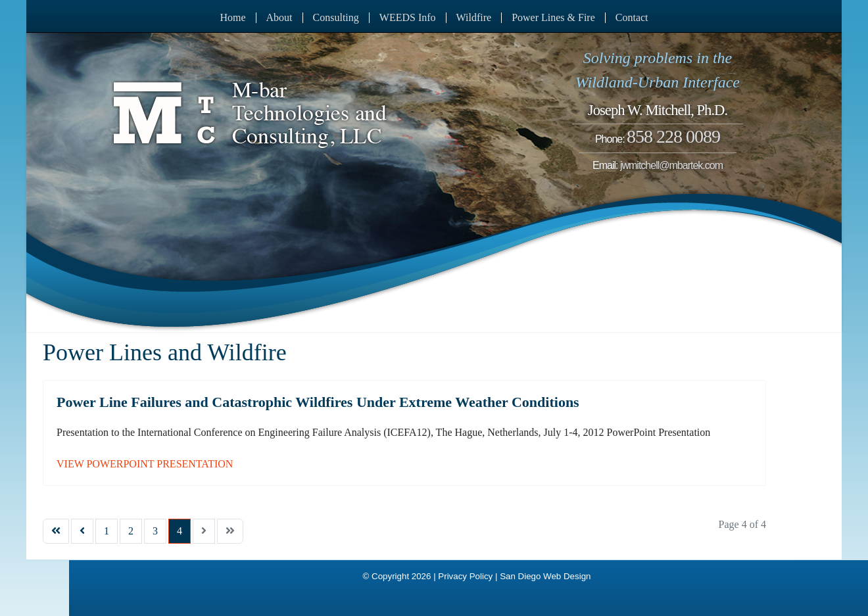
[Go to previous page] (82, 531)
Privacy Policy (465, 576)
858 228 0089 (673, 136)
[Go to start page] (56, 531)
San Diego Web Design (545, 576)
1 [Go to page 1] (107, 531)
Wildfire (474, 18)
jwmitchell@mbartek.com (671, 165)
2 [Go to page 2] (131, 531)
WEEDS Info (408, 18)
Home (232, 18)
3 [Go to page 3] (155, 531)
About (279, 18)
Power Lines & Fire (553, 18)
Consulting (336, 18)
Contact (632, 18)
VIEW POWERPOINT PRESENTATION (145, 464)
